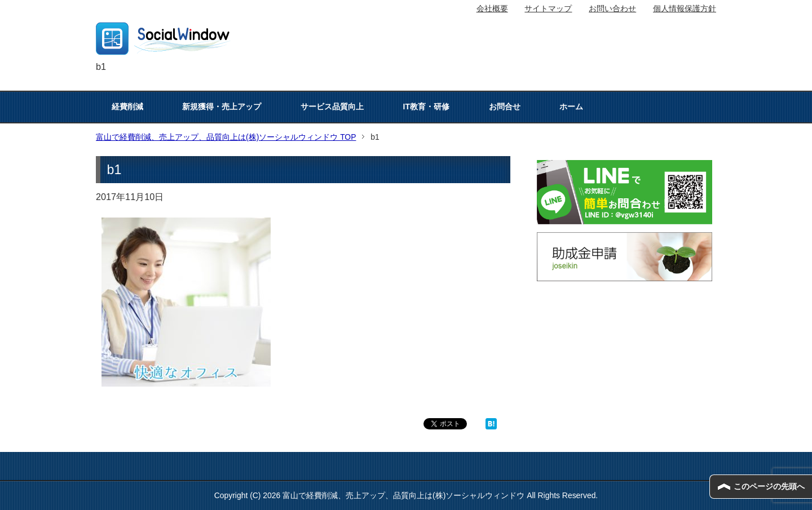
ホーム (571, 107)
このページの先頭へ (769, 486)
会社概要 (492, 8)
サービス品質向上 (332, 107)
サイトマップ (548, 8)
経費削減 (127, 107)
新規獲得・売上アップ (222, 107)
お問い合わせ (612, 8)
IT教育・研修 (426, 107)
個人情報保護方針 (685, 8)
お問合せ (505, 107)
